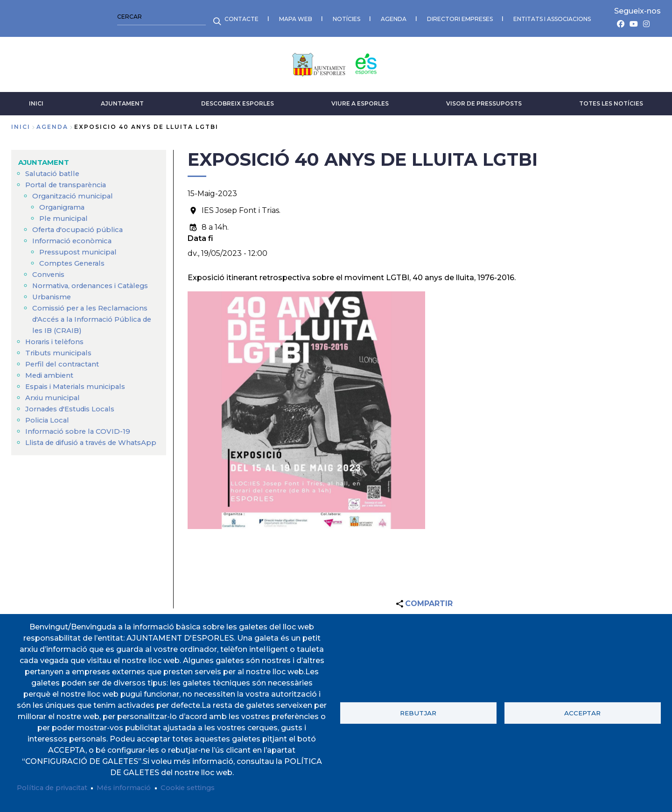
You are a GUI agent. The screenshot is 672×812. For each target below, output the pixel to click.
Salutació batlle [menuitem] (54, 170)
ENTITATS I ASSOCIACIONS (339, 17)
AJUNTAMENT (122, 100)
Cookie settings (203, 787)
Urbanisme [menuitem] (53, 304)
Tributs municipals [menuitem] (60, 360)
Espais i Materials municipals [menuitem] (80, 394)
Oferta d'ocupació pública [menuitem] (81, 226)
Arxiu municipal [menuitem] (54, 405)
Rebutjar (418, 712)
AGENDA (180, 17)
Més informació (134, 787)
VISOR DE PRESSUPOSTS (484, 100)
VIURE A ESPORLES (360, 100)
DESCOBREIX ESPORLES (238, 100)
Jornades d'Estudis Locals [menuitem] (75, 416)
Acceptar (582, 712)
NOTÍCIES (133, 17)
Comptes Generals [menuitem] (74, 259)
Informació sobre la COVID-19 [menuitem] (81, 439)
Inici (21, 123)
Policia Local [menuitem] (49, 427)
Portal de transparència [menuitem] (70, 181)
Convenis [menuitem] (50, 271)
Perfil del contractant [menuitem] (65, 371)
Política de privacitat (56, 787)
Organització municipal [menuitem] (76, 192)
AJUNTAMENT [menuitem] (45, 159)
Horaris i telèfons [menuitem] (57, 349)
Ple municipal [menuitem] (65, 215)
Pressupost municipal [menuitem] (80, 248)
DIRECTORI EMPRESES (247, 17)
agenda (52, 123)
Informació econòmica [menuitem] (75, 237)
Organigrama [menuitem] (64, 203)
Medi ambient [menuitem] (52, 383)
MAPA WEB (82, 17)
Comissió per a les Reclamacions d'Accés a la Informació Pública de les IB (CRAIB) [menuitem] (95, 327)
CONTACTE (28, 17)
